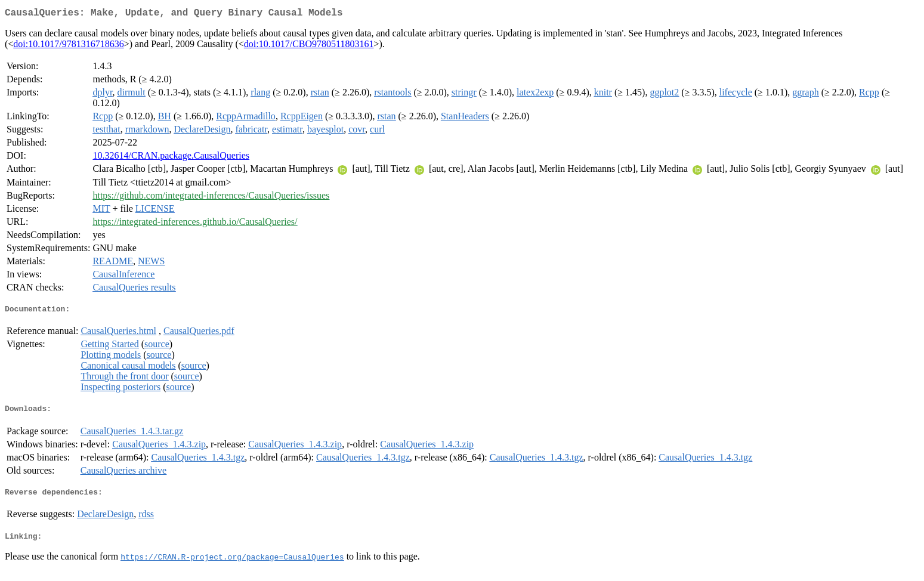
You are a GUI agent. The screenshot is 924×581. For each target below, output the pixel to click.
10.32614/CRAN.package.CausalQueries (171, 158)
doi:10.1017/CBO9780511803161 (309, 46)
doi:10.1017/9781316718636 (68, 46)
